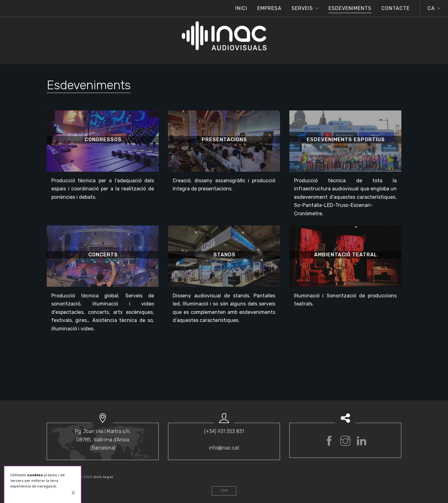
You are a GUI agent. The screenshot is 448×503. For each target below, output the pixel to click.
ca (431, 8)
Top (224, 491)
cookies (35, 475)
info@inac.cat (224, 448)
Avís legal (103, 477)
